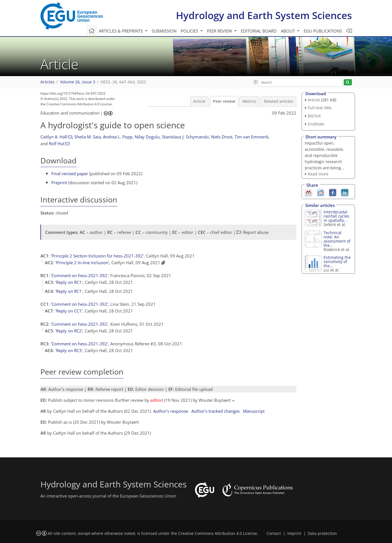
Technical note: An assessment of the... (337, 239)
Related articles (279, 101)
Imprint (294, 533)
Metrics (249, 101)
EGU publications (323, 31)
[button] (256, 82)
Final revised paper (70, 174)
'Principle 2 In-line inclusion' (82, 263)
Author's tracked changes (216, 411)
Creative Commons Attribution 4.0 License (218, 533)
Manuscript (254, 411)
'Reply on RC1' (69, 282)
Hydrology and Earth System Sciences (264, 15)
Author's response (171, 411)
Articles (47, 82)
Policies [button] (190, 31)
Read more (318, 174)
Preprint (59, 182)
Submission (164, 31)
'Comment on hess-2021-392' (79, 275)
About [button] (288, 31)
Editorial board (259, 31)
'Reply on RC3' (69, 350)
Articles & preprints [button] (121, 31)
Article (199, 101)
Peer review (224, 101)
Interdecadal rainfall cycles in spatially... (336, 216)
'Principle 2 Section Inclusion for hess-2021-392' (97, 256)
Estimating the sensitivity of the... (337, 262)
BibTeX (314, 116)
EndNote (316, 124)
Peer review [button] (220, 31)
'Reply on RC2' (69, 331)
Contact (274, 533)
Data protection (322, 533)
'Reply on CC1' (69, 311)
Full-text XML (320, 108)
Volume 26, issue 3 (78, 82)
